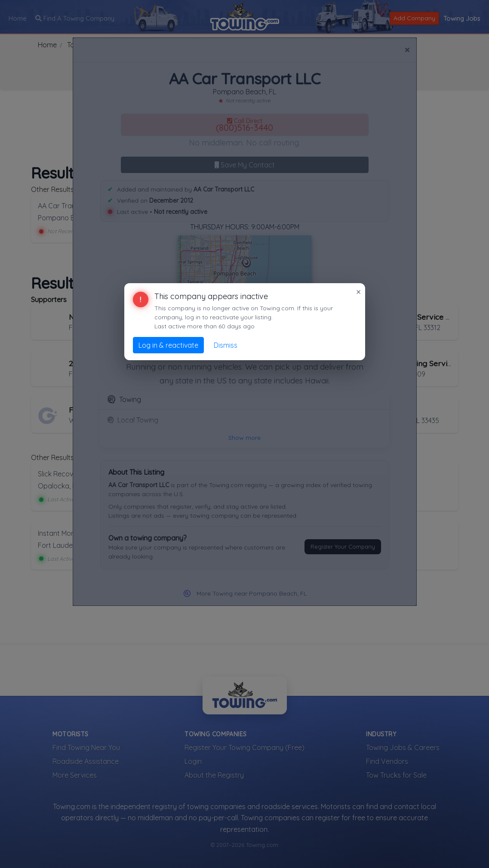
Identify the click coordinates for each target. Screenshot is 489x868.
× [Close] (358, 292)
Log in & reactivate (168, 345)
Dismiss (226, 345)
